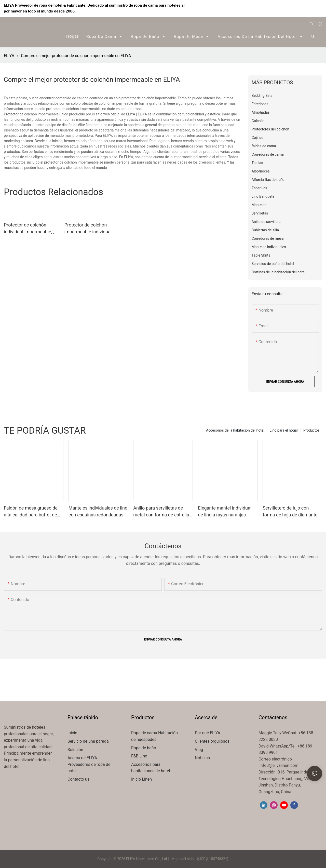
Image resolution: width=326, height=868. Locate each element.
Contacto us (78, 779)
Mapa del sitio (183, 859)
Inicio (72, 733)
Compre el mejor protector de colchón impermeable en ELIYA (76, 56)
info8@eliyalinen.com (279, 765)
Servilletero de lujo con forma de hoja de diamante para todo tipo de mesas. (290, 512)
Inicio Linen (141, 779)
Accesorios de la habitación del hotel (235, 430)
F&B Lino (139, 756)
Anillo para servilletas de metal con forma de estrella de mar (161, 512)
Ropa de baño (144, 748)
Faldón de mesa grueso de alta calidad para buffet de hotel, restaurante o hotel (31, 512)
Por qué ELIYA (208, 733)
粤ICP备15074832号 (213, 859)
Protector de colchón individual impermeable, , (29, 228)
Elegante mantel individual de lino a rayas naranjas (225, 511)
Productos (311, 430)
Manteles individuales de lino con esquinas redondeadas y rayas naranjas (98, 512)
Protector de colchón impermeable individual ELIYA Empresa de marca (90, 229)
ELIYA (9, 56)
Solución (76, 750)
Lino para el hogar (284, 430)
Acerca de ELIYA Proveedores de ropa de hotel (89, 764)
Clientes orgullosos (212, 741)
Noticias (202, 758)
